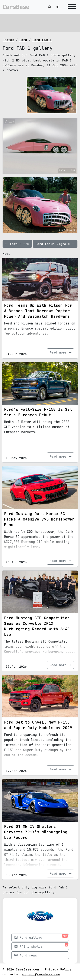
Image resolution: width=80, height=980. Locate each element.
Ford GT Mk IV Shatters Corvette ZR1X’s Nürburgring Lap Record (36, 832)
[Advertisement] (40, 22)
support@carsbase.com (41, 974)
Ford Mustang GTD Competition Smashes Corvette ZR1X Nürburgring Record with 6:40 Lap (37, 626)
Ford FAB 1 (42, 40)
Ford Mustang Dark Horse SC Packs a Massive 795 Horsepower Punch (39, 519)
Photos (8, 40)
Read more (60, 352)
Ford (23, 40)
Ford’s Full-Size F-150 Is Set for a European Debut (38, 412)
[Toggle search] (49, 7)
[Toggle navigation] (71, 7)
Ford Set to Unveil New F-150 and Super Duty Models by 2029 (38, 725)
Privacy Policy (58, 969)
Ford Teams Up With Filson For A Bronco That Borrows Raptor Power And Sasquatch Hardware (38, 311)
